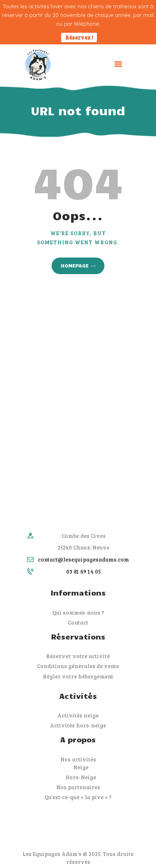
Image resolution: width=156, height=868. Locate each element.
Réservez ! (79, 37)
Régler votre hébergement (78, 676)
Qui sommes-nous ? (78, 613)
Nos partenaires (78, 787)
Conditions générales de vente (78, 666)
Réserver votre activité (78, 656)
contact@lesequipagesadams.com (83, 559)
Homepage (75, 265)
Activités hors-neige (78, 725)
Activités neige (78, 715)
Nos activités (78, 759)
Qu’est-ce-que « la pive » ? (78, 797)
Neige (81, 767)
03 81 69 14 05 (83, 571)
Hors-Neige (81, 777)
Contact (78, 622)
